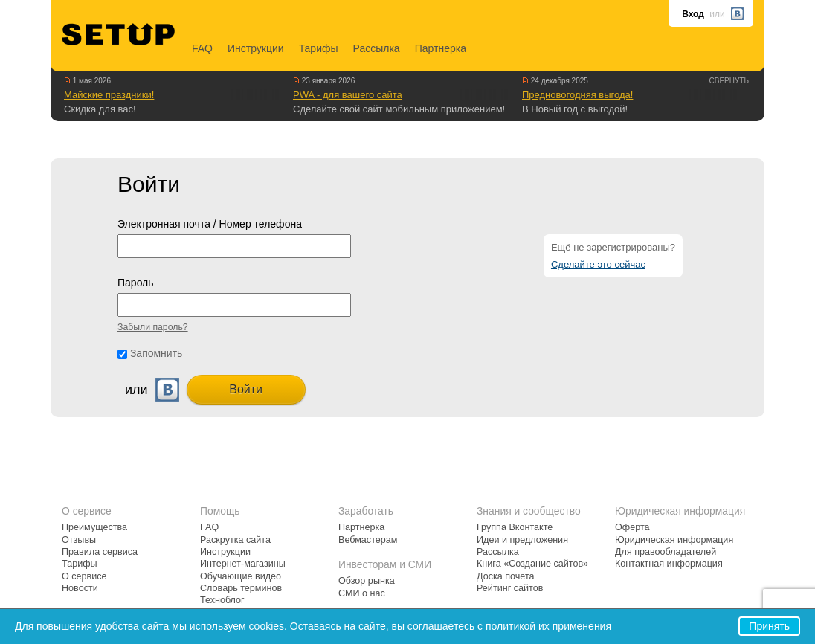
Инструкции (256, 48)
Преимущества (94, 527)
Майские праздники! (109, 95)
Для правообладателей (666, 552)
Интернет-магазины (243, 564)
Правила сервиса (100, 552)
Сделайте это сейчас (598, 264)
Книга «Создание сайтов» (532, 564)
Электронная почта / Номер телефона (210, 224)
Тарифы (319, 48)
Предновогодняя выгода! (577, 95)
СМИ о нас (362, 593)
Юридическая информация (674, 540)
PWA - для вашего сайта (348, 95)
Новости (80, 588)
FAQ (202, 48)
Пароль (136, 283)
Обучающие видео (241, 576)
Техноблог (222, 600)
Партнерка (441, 48)
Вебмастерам (368, 540)
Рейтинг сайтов (510, 588)
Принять (769, 626)
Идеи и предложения (522, 540)
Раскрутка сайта (235, 540)
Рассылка (377, 48)
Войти (246, 389)
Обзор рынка (367, 581)
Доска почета (506, 576)
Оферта (632, 527)
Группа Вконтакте (515, 527)
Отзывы (79, 540)
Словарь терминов (241, 588)
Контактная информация (669, 564)
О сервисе (84, 576)
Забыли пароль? (153, 327)
